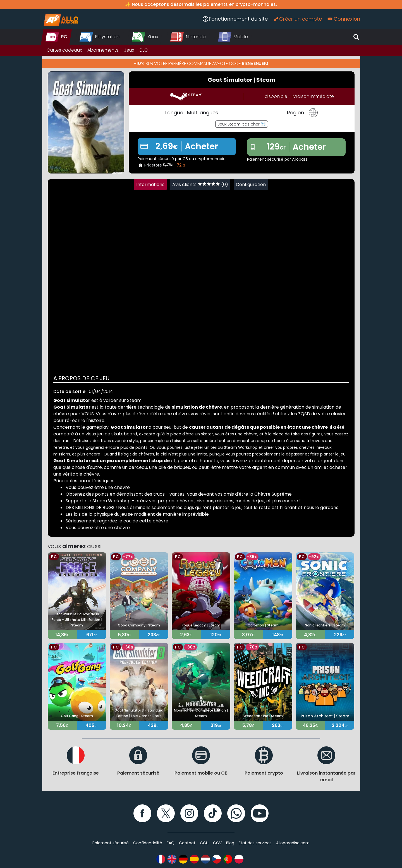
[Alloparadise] (60, 19)
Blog (230, 843)
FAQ (171, 843)
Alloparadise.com (293, 843)
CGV (217, 843)
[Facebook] (142, 813)
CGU (204, 843)
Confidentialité (148, 843)
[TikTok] (213, 813)
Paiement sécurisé (111, 843)
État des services (255, 843)
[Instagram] (189, 813)
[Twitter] (166, 813)
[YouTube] (260, 813)
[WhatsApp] (236, 813)
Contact (187, 843)
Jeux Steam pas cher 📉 (242, 124)
